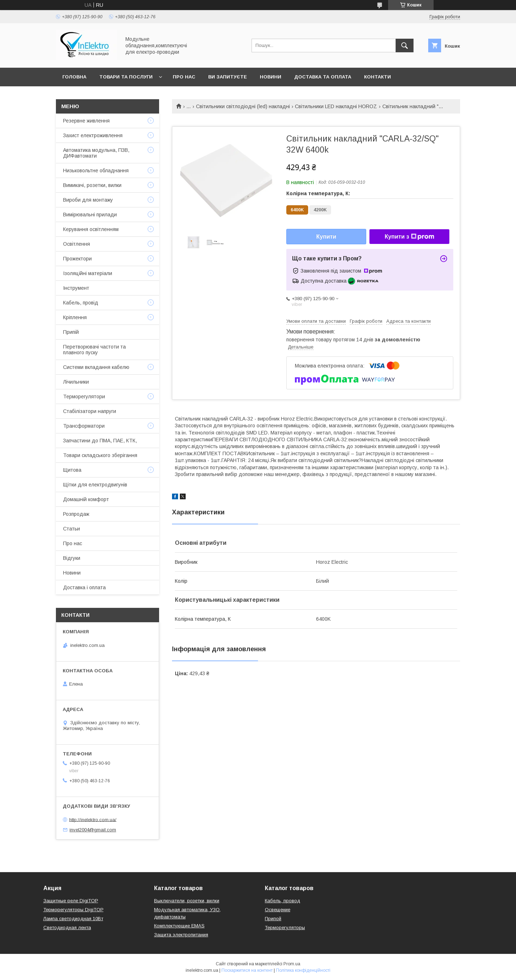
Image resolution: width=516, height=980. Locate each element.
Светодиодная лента (67, 928)
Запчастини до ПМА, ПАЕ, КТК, (100, 441)
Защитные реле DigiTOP (71, 901)
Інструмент (76, 288)
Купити (326, 237)
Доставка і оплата (84, 587)
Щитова (72, 470)
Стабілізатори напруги (90, 411)
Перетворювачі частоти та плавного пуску (94, 350)
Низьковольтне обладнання (96, 170)
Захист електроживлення (93, 135)
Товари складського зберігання (100, 455)
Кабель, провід (81, 303)
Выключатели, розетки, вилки (187, 901)
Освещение (278, 910)
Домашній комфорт (86, 499)
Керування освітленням (91, 229)
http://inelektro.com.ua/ (93, 819)
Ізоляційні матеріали (88, 273)
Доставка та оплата (323, 77)
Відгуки (72, 558)
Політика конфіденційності (303, 970)
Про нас (184, 77)
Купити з (409, 237)
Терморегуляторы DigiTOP (73, 910)
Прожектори (77, 259)
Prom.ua (292, 964)
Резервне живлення (86, 121)
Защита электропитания (181, 935)
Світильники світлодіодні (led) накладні (243, 106)
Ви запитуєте (228, 77)
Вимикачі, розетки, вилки (92, 185)
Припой (273, 919)
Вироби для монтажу (88, 200)
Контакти (378, 77)
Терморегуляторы (285, 928)
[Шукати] (405, 45)
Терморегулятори (84, 397)
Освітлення (77, 244)
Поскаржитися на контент (247, 970)
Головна (74, 77)
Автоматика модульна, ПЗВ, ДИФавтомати (96, 153)
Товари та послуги (126, 77)
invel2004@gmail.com (93, 830)
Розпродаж (76, 514)
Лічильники (76, 382)
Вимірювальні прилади (90, 215)
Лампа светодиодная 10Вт (73, 919)
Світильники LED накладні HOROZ (336, 106)
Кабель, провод (283, 901)
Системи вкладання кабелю (96, 367)
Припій (71, 332)
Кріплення (75, 317)
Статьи (71, 529)
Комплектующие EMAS (179, 926)
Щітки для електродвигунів (95, 485)
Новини (271, 77)
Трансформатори (84, 426)
